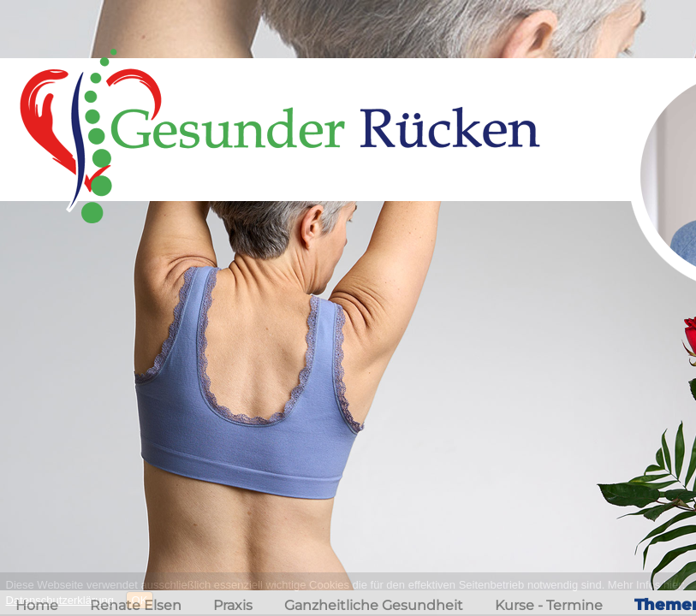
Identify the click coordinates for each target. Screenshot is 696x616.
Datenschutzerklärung (60, 600)
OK (140, 600)
